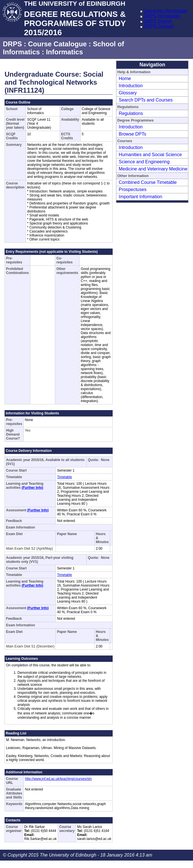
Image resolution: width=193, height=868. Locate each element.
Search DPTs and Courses (146, 100)
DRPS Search (158, 21)
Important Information (140, 197)
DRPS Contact (158, 26)
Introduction (131, 86)
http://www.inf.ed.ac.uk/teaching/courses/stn (58, 779)
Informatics (64, 52)
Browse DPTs (132, 134)
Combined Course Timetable (148, 182)
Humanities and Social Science (150, 155)
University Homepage (165, 11)
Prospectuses (133, 189)
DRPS (12, 44)
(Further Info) (32, 488)
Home (125, 79)
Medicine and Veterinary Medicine (153, 169)
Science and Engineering (144, 162)
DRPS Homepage (162, 16)
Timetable (64, 477)
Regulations (131, 113)
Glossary (128, 93)
